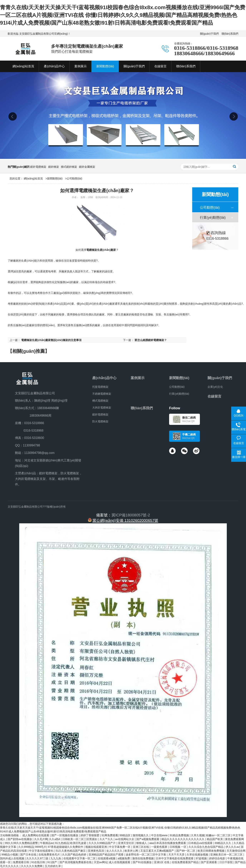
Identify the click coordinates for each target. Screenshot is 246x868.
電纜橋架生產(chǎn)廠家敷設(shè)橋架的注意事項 (51, 340)
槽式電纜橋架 (100, 401)
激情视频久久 (141, 835)
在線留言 (214, 396)
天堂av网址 (101, 862)
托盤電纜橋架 (100, 387)
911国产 (53, 862)
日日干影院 (226, 862)
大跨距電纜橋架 (102, 408)
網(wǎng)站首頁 (33, 178)
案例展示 (138, 378)
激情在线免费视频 (143, 858)
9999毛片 (41, 847)
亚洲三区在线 (141, 847)
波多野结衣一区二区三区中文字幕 (146, 855)
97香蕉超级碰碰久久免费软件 (66, 847)
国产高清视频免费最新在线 (76, 862)
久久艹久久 (107, 839)
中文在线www (160, 835)
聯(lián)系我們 (230, 34)
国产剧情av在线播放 (20, 839)
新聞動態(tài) (55, 178)
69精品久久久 (223, 843)
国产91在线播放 (143, 862)
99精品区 (125, 835)
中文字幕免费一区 (120, 847)
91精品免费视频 (180, 835)
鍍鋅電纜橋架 (38, 167)
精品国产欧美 (215, 839)
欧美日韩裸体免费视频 (211, 851)
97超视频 (202, 858)
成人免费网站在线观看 (36, 835)
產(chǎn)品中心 (104, 378)
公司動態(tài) (74, 178)
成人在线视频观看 (120, 862)
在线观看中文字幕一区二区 (80, 858)
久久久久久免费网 (32, 866)
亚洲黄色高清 (96, 851)
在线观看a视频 (107, 858)
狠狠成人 (142, 843)
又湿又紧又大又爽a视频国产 (158, 851)
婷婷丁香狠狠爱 (90, 835)
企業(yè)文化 (215, 387)
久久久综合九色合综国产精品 (206, 847)
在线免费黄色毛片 (50, 855)
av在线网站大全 (125, 839)
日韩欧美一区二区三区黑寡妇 (80, 839)
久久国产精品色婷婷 (75, 855)
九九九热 (56, 858)
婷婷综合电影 (218, 858)
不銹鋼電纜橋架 (102, 394)
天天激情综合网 (236, 851)
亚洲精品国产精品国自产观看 (106, 855)
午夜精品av (47, 843)
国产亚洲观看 (209, 862)
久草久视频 (198, 835)
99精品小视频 (10, 855)
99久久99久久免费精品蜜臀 (22, 843)
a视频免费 (124, 858)
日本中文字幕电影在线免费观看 (175, 858)
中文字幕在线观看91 (42, 851)
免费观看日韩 (21, 862)
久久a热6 (55, 839)
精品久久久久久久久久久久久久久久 (183, 839)
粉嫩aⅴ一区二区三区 (219, 835)
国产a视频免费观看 (148, 839)
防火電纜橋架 (100, 421)
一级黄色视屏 (160, 847)
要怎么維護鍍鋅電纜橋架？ (151, 340)
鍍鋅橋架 (54, 167)
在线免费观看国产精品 (186, 862)
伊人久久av (232, 847)
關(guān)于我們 (209, 34)
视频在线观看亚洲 (96, 847)
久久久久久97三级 (38, 858)
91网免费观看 (110, 835)
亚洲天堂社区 (126, 843)
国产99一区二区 (186, 851)
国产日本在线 (29, 855)
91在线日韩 (39, 862)
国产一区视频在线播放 (65, 835)
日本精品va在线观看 (201, 843)
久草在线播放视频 (198, 855)
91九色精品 (62, 843)
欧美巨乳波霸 (79, 843)
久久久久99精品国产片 (103, 843)
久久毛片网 (41, 839)
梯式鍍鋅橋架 (69, 167)
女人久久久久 (115, 851)
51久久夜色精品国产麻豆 (71, 851)
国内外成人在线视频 (12, 858)
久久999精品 (26, 847)
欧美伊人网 (132, 851)
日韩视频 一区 (178, 847)
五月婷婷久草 (53, 866)
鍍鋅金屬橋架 (87, 167)
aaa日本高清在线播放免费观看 (168, 843)
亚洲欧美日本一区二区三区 (227, 855)
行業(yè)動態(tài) (213, 218)
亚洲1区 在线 (162, 862)
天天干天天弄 (177, 855)
